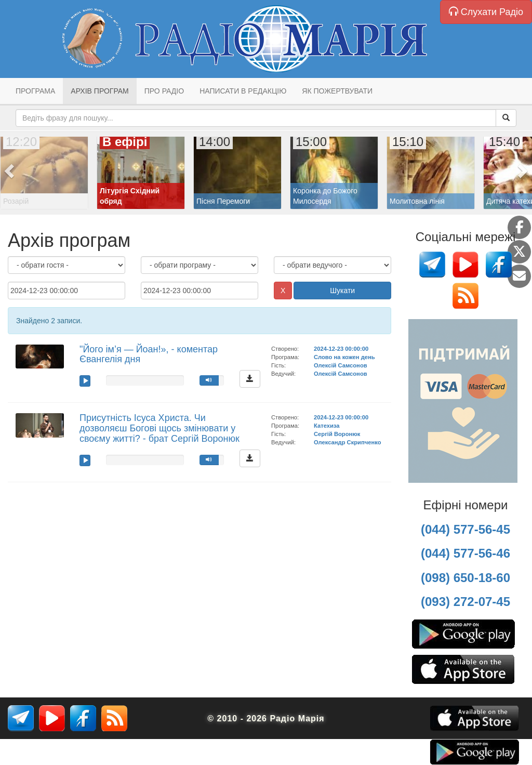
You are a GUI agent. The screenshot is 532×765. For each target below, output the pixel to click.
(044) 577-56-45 (465, 529)
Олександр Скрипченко (347, 442)
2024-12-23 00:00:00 (341, 349)
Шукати (342, 291)
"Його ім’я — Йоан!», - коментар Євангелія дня (149, 354)
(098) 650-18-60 (465, 578)
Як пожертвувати (337, 91)
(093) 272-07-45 (465, 602)
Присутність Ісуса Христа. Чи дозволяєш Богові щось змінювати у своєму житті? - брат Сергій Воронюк (159, 428)
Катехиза (327, 426)
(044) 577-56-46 (465, 553)
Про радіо (164, 91)
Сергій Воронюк (337, 434)
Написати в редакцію (243, 91)
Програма (35, 91)
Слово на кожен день (344, 357)
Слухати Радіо (486, 12)
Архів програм (99, 91)
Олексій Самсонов (341, 365)
